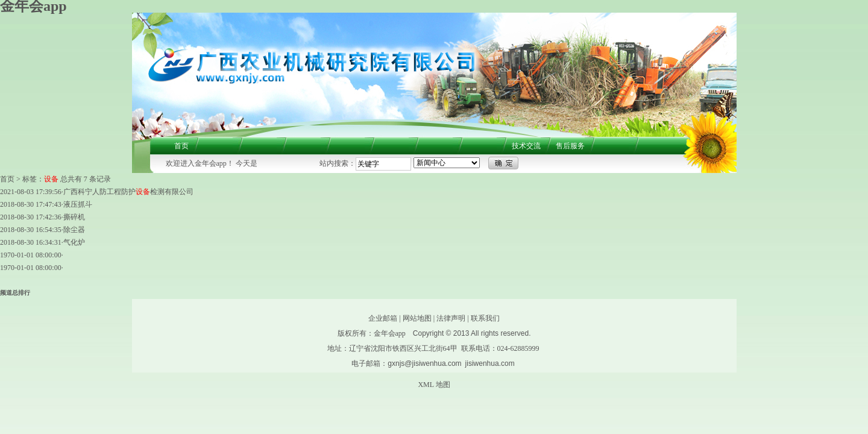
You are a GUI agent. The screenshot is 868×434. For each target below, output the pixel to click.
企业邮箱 (383, 318)
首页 (181, 146)
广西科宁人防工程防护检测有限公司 (128, 192)
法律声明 (451, 318)
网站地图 (417, 318)
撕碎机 (74, 217)
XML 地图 (434, 385)
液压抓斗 (78, 204)
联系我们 (485, 318)
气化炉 (74, 242)
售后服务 (570, 146)
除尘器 (74, 230)
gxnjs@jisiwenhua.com (424, 363)
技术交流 (526, 146)
